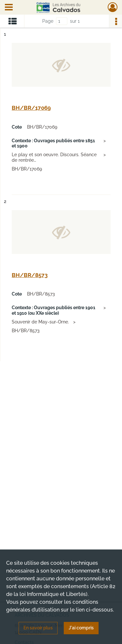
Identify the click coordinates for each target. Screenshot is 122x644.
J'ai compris (81, 628)
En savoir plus (38, 628)
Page (48, 21)
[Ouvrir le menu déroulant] (9, 8)
